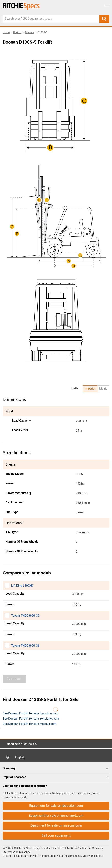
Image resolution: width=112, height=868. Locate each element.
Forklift (17, 32)
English (21, 757)
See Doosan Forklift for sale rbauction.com (31, 713)
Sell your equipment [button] (56, 835)
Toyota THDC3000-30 (25, 616)
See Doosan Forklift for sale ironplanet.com (31, 719)
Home (6, 32)
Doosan (29, 32)
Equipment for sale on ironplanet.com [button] (56, 815)
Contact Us (30, 744)
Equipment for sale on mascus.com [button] (56, 825)
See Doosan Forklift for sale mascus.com (30, 724)
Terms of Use (23, 852)
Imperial (90, 389)
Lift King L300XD (22, 586)
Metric (103, 389)
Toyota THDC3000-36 (25, 646)
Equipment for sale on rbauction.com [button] (56, 806)
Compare (14, 679)
